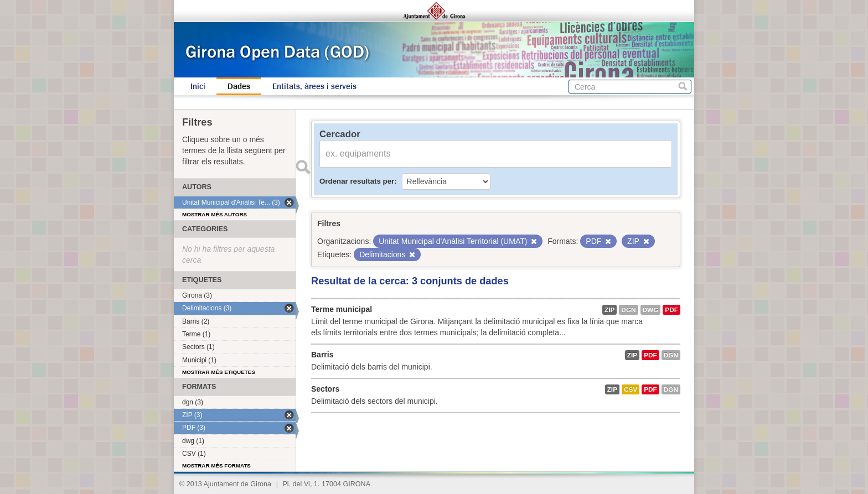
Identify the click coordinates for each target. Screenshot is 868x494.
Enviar (303, 167)
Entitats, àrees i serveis (314, 86)
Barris (322, 355)
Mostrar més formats (216, 466)
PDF (671, 310)
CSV (631, 389)
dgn (628, 310)
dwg (651, 310)
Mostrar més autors (215, 214)
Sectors (325, 389)
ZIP (609, 310)
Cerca (683, 87)
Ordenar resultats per (357, 181)
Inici (198, 86)
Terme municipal (342, 309)
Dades (239, 86)
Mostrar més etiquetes (219, 372)
